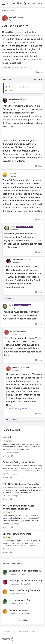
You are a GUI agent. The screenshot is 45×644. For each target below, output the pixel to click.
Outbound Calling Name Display (19, 462)
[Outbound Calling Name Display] (22, 468)
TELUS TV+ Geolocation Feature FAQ (21, 484)
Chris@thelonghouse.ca (18, 408)
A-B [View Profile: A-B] (4, 474)
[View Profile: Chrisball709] (5, 582)
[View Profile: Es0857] (5, 572)
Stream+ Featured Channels (17, 534)
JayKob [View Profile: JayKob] (12, 17)
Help (33, 631)
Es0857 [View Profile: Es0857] (24, 574)
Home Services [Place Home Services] (8, 10)
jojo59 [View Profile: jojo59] (11, 173)
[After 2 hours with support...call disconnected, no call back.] (22, 518)
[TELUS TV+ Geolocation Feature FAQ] (22, 490)
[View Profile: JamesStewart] (5, 100)
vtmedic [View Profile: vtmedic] (24, 604)
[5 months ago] (14, 574)
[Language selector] (19, 4)
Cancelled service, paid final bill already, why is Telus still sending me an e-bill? (25, 571)
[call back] (22, 446)
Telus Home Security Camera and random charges (25, 590)
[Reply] (39, 72)
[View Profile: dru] (7, 228)
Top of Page (24, 631)
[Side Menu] (3, 4)
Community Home (9, 631)
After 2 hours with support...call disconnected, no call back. (18, 507)
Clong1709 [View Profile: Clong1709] (14, 331)
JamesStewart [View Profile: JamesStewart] (14, 99)
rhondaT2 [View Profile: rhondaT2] (6, 452)
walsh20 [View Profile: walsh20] (24, 594)
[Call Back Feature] (12, 102)
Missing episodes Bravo (21, 600)
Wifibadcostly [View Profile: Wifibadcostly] (26, 613)
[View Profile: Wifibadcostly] (5, 611)
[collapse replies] (22, 97)
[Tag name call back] (6, 68)
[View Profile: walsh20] (5, 592)
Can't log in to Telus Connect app (25, 581)
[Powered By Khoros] (22, 638)
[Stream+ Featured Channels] (22, 543)
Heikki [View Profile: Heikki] (5, 549)
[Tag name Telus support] (26, 68)
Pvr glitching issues (18, 610)
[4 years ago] (15, 452)
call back (7, 437)
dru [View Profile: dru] (12, 227)
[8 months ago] (12, 474)
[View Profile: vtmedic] (5, 602)
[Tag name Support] (15, 68)
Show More (10, 298)
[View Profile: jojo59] (5, 175)
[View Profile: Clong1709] (7, 332)
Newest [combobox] (38, 80)
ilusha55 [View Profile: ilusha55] (6, 524)
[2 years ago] (14, 524)
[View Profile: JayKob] (5, 18)
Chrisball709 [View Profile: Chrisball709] (25, 584)
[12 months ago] (12, 496)
